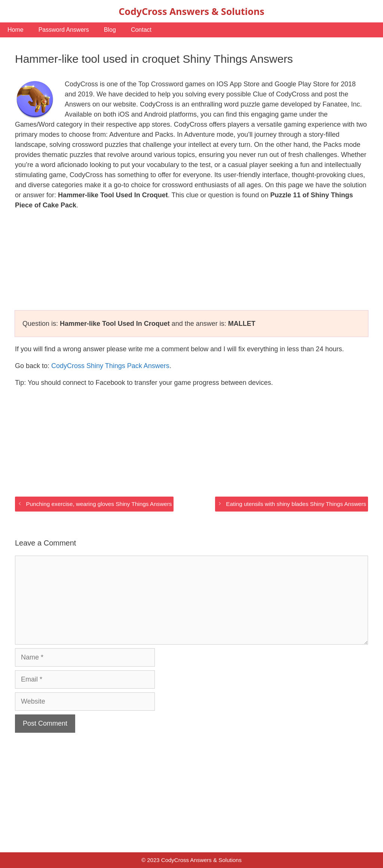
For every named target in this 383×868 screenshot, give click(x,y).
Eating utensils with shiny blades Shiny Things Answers (296, 504)
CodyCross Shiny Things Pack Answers (110, 366)
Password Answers (64, 30)
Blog (110, 30)
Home (16, 30)
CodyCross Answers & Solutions (191, 11)
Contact (141, 30)
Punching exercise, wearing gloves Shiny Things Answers (99, 504)
